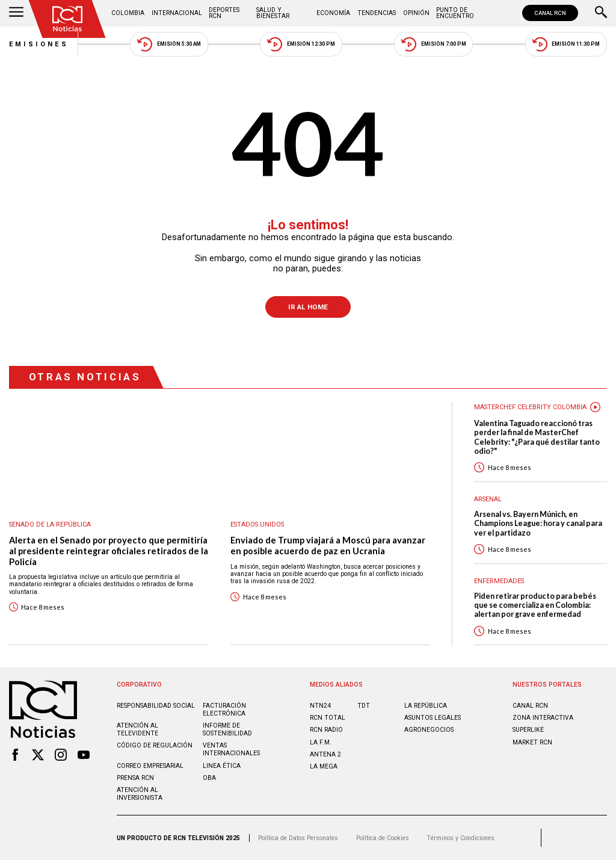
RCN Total (328, 718)
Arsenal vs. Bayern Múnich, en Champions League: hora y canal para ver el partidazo (538, 524)
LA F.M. (321, 742)
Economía (333, 13)
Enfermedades (499, 581)
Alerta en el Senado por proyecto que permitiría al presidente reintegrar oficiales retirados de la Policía (109, 551)
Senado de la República (50, 524)
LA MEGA (324, 766)
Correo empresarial (150, 766)
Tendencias (377, 13)
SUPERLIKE (528, 730)
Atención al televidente (137, 729)
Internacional (177, 13)
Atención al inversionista (140, 794)
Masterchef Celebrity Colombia (530, 407)
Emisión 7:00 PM (433, 44)
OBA (209, 778)
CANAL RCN (550, 13)
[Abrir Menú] (16, 13)
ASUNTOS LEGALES (433, 718)
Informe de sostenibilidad (227, 729)
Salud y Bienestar (273, 13)
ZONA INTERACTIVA (543, 718)
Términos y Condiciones (460, 838)
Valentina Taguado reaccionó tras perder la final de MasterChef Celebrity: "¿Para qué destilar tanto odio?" (537, 437)
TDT (364, 706)
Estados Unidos (257, 524)
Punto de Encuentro (455, 13)
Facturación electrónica (224, 710)
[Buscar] (601, 13)
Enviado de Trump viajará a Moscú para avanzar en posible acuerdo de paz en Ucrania (328, 546)
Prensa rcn (135, 778)
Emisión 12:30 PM (301, 44)
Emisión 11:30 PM (566, 44)
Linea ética (222, 766)
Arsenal (488, 499)
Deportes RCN (224, 13)
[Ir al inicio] (67, 19)
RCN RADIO (326, 730)
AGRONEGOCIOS (429, 730)
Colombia (128, 13)
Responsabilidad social (156, 706)
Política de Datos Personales (298, 838)
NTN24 (320, 706)
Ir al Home (308, 307)
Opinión (416, 13)
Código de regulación (155, 745)
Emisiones (39, 44)
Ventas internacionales (231, 749)
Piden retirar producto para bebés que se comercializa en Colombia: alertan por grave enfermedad (535, 605)
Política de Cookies (383, 838)
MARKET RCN (532, 742)
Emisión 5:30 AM (169, 44)
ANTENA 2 (325, 754)
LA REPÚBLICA (426, 706)
